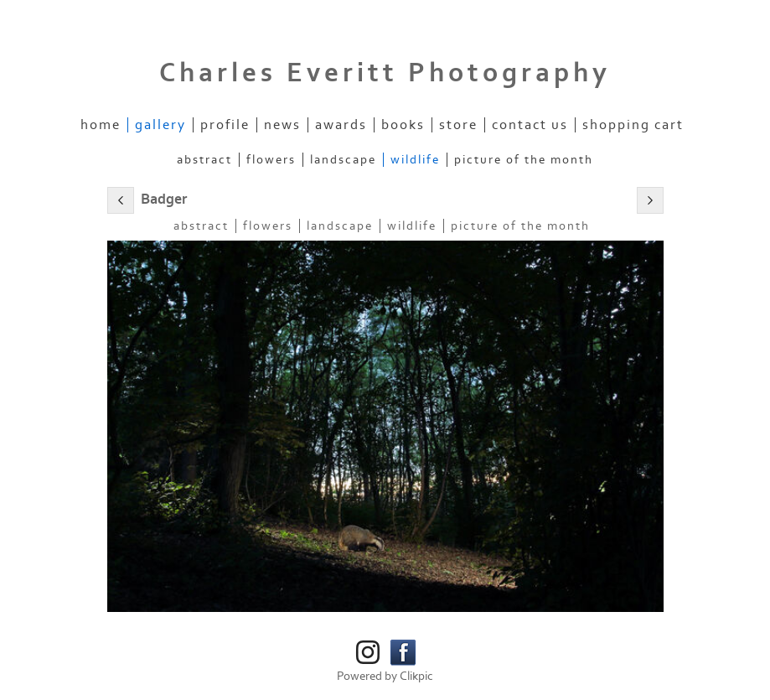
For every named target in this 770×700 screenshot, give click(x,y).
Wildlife (415, 160)
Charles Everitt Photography (385, 73)
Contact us (530, 125)
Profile (225, 125)
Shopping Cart (633, 125)
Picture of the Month (524, 160)
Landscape (343, 160)
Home (101, 125)
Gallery (160, 125)
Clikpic (416, 676)
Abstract (204, 160)
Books (403, 125)
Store (458, 125)
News (282, 125)
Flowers (271, 160)
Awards (341, 125)
